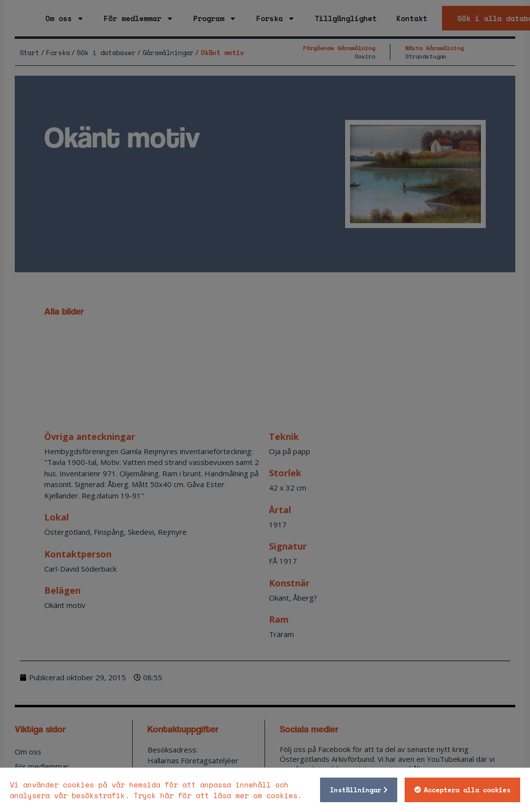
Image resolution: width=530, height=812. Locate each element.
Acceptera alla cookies (466, 790)
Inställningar (354, 790)
